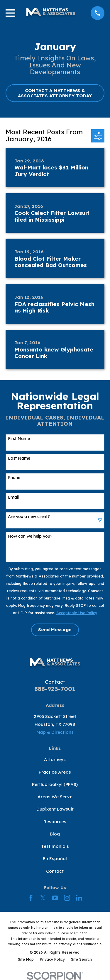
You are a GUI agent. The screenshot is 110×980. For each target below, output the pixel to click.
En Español (55, 858)
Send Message (55, 630)
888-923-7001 (55, 689)
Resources (55, 822)
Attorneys (55, 759)
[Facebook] (31, 898)
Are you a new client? (29, 517)
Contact (55, 871)
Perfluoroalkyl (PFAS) (55, 784)
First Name (19, 439)
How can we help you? (30, 536)
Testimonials (55, 846)
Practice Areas (55, 772)
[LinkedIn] (79, 898)
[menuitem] (26, 959)
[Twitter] (43, 898)
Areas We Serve (55, 797)
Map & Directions (55, 732)
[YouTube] (55, 898)
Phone (14, 478)
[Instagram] (67, 898)
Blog (55, 834)
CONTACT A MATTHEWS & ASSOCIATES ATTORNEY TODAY (55, 93)
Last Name (19, 458)
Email (13, 497)
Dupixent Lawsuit (55, 809)
